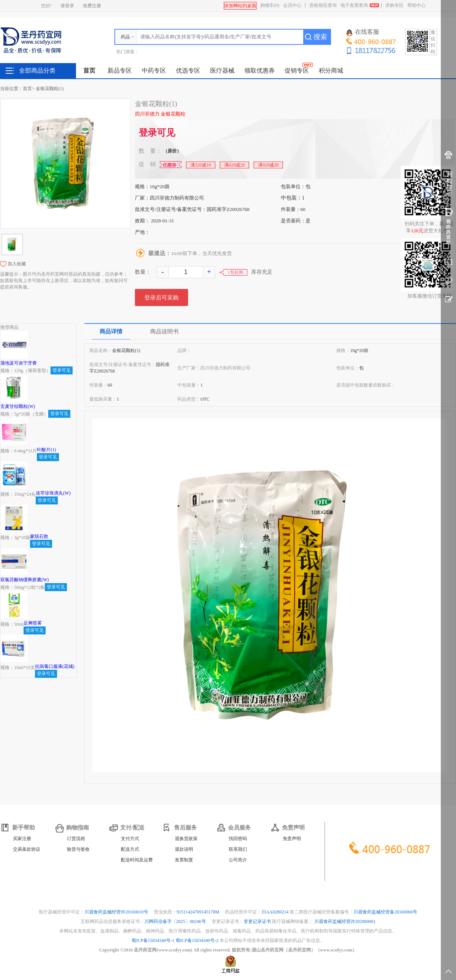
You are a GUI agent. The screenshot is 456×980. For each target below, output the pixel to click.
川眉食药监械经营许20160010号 (117, 912)
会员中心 (292, 5)
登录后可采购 (161, 298)
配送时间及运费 (137, 860)
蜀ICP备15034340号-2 (197, 940)
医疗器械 (222, 71)
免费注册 (92, 6)
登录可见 (157, 133)
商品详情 (111, 331)
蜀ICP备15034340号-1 (153, 940)
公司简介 (238, 860)
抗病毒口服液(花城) (55, 666)
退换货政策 (186, 839)
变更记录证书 (257, 921)
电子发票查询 (354, 5)
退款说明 (184, 849)
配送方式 (130, 849)
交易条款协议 (27, 849)
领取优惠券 (260, 71)
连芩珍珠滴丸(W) (53, 493)
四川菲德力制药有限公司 (177, 198)
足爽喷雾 (33, 623)
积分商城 (331, 71)
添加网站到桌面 (240, 6)
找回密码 (238, 839)
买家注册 (22, 839)
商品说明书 (164, 331)
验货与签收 (78, 849)
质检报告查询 (323, 5)
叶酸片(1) (46, 450)
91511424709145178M (199, 912)
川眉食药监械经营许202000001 (345, 921)
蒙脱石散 (39, 536)
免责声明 (292, 839)
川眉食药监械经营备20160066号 (385, 912)
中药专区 (154, 71)
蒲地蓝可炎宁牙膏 (19, 363)
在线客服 (363, 32)
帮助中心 (416, 5)
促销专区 (297, 71)
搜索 (320, 37)
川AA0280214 (275, 912)
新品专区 (120, 71)
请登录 (67, 6)
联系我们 (238, 849)
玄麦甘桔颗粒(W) (18, 406)
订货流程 (76, 839)
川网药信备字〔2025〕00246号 (176, 921)
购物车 (270, 5)
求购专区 (394, 5)
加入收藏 (17, 264)
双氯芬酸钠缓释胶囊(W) (25, 580)
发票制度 (184, 860)
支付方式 (130, 839)
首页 (89, 71)
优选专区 (188, 71)
